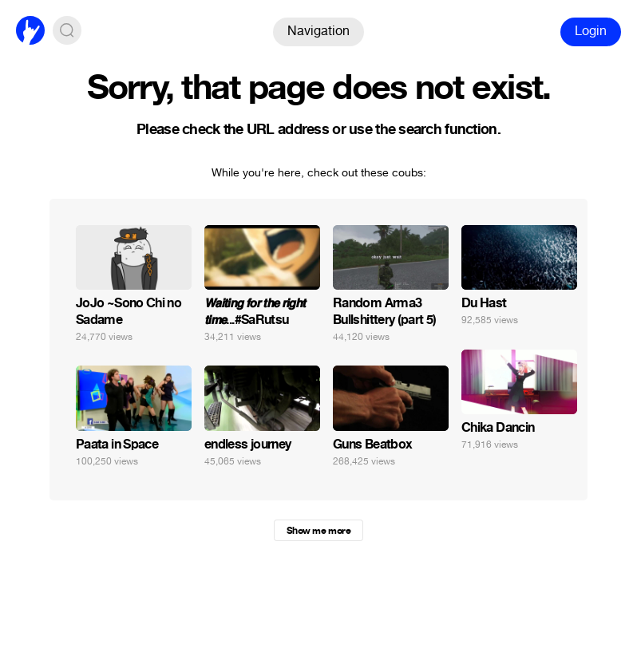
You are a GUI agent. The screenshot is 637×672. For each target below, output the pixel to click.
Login (591, 31)
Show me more (318, 531)
